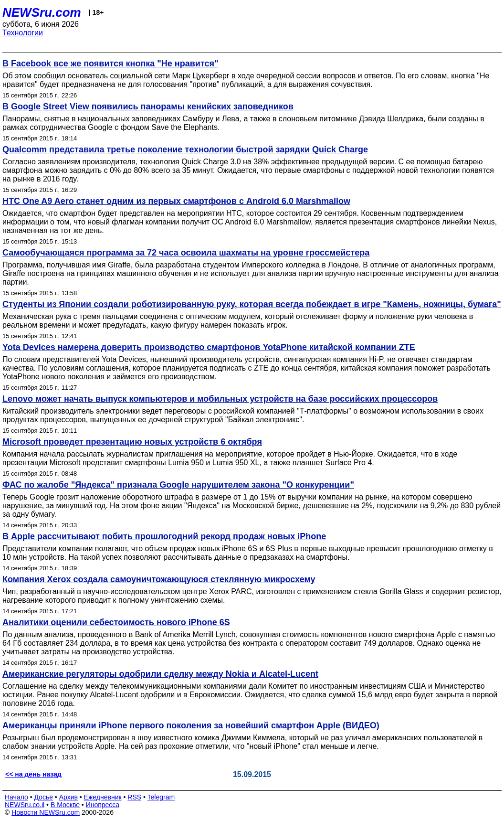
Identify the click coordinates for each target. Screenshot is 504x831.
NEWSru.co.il (25, 805)
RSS (134, 797)
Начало (16, 797)
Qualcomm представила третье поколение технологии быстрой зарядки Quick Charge (185, 149)
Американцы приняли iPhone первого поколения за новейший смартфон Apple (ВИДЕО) (191, 725)
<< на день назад (33, 774)
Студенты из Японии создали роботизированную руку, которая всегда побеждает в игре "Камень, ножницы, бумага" (252, 304)
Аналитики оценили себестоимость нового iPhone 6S (116, 622)
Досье (43, 797)
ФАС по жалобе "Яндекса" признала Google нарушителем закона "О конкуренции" (178, 485)
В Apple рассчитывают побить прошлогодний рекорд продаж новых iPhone (164, 536)
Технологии (23, 33)
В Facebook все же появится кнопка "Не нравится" (110, 64)
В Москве (65, 805)
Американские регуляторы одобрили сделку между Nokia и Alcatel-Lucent (160, 674)
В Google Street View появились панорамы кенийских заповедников (148, 107)
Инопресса (103, 805)
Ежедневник (103, 797)
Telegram (161, 797)
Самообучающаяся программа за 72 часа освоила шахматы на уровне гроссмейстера (186, 253)
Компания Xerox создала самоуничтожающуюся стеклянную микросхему (159, 579)
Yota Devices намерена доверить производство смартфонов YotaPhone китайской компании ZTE (209, 347)
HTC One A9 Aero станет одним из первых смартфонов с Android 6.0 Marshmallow (176, 201)
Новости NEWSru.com (46, 812)
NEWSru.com (42, 12)
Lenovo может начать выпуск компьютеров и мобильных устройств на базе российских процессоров (220, 399)
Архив (68, 797)
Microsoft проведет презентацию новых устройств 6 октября (132, 442)
